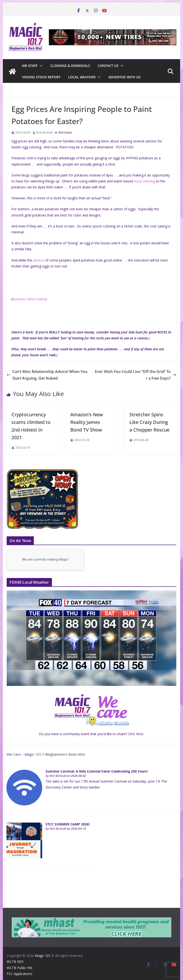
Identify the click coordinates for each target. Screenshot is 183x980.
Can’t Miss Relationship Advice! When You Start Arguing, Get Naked (47, 375)
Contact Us (108, 66)
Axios (41, 299)
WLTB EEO (15, 962)
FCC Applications (20, 974)
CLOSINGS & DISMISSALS (70, 66)
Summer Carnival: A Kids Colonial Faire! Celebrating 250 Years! (97, 771)
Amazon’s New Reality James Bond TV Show (87, 422)
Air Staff (30, 66)
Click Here (136, 734)
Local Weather (82, 77)
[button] (40, 66)
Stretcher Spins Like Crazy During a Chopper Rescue (149, 422)
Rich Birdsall (44, 133)
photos (39, 260)
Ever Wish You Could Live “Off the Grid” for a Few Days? (136, 375)
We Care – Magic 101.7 (25, 754)
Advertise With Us (125, 77)
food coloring (144, 181)
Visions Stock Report (41, 77)
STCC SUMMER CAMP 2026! (68, 824)
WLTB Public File (20, 968)
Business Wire (23, 299)
